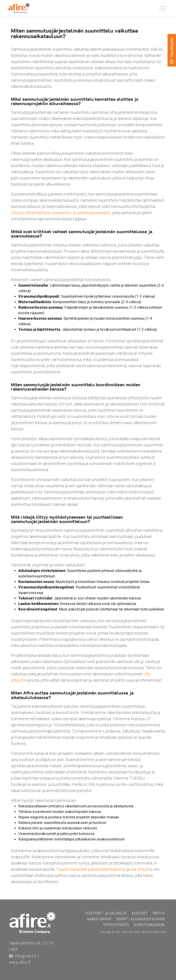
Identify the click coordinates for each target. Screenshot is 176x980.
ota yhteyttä (141, 869)
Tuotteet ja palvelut (106, 913)
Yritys (159, 913)
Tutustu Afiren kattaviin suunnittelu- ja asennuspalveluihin (61, 213)
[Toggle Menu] (163, 8)
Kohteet (140, 913)
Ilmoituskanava (149, 925)
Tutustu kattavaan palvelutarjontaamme (91, 869)
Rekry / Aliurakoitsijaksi (140, 919)
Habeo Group (99, 919)
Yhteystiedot (116, 925)
